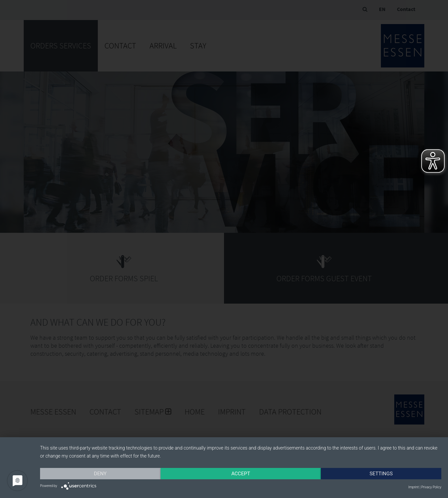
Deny (100, 474)
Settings (381, 474)
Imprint (413, 487)
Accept (241, 474)
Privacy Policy (431, 487)
